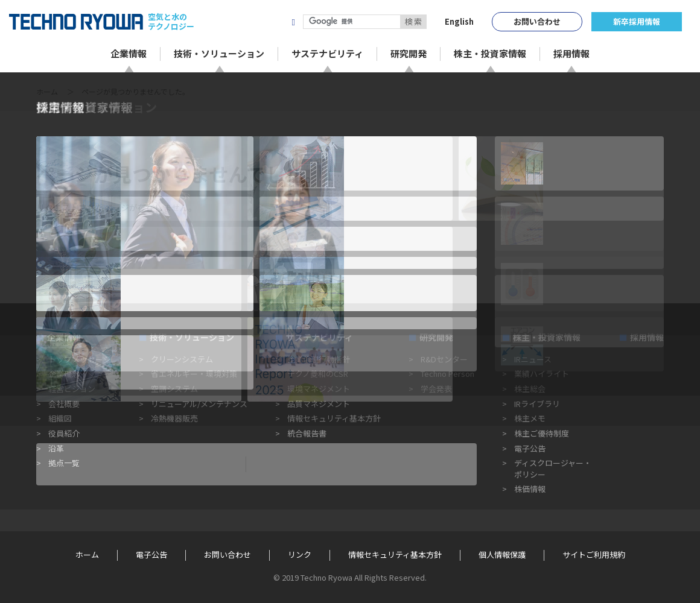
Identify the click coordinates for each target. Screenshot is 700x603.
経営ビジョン (72, 389)
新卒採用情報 (637, 21)
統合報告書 (307, 433)
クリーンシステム (182, 359)
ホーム (47, 91)
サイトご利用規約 (594, 555)
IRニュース (533, 359)
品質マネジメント (319, 404)
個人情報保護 (502, 555)
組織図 (60, 418)
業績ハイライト (542, 374)
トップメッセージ (80, 359)
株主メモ (530, 418)
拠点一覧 (64, 463)
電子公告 (530, 448)
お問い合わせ (537, 21)
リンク (300, 555)
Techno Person (447, 374)
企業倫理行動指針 (319, 359)
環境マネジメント (319, 389)
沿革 (56, 448)
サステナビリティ (320, 337)
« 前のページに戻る (73, 283)
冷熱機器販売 (174, 418)
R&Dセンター (444, 359)
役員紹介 (64, 433)
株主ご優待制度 (542, 433)
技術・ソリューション (192, 337)
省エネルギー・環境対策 (194, 374)
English (459, 22)
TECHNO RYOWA (76, 22)
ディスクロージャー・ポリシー (553, 468)
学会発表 (436, 389)
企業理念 (64, 374)
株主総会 (530, 389)
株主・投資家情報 (547, 337)
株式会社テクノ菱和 (237, 22)
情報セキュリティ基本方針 (334, 418)
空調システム (174, 389)
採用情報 (647, 337)
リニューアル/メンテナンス (199, 404)
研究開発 (436, 337)
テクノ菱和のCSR (318, 374)
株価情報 (530, 489)
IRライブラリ (537, 404)
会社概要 (64, 404)
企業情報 (64, 337)
